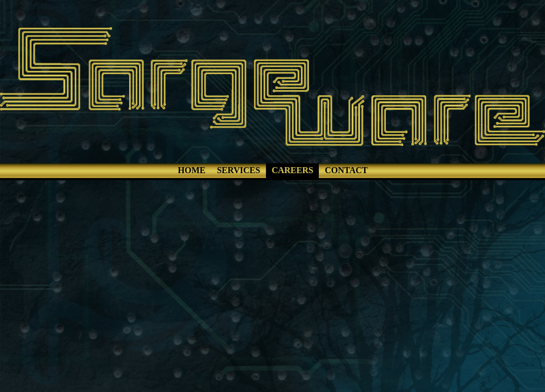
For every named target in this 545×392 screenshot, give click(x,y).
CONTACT (346, 170)
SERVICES (238, 170)
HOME (192, 170)
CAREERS (292, 170)
